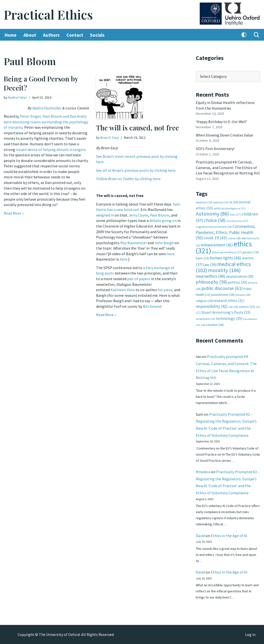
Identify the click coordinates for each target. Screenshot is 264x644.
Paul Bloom (160, 215)
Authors (51, 35)
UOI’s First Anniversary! (215, 148)
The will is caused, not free (137, 128)
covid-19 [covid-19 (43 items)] (215, 237)
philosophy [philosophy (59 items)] (211, 281)
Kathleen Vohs (123, 289)
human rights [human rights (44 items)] (225, 257)
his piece (165, 289)
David (200, 535)
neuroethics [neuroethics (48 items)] (211, 275)
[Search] (256, 35)
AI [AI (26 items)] (234, 201)
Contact (75, 35)
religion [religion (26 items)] (204, 299)
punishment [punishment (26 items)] (223, 293)
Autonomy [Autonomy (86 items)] (212, 213)
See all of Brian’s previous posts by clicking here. (136, 170)
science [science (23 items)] (247, 305)
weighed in (105, 215)
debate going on (163, 220)
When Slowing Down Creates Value (225, 135)
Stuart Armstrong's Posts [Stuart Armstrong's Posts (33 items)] (226, 311)
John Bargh (164, 242)
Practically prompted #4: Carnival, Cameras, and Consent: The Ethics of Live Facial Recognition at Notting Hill (228, 167)
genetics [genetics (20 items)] (251, 251)
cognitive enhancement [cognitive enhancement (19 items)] (214, 226)
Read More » (14, 212)
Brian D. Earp (110, 138)
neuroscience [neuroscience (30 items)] (240, 275)
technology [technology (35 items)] (229, 317)
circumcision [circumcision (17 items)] (237, 220)
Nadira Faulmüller (47, 108)
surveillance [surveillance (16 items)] (205, 317)
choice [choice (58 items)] (215, 219)
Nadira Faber (17, 97)
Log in (250, 634)
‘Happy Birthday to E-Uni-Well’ (222, 121)
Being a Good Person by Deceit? (41, 83)
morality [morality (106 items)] (224, 269)
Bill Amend (152, 305)
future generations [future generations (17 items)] (227, 251)
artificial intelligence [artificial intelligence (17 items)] (230, 208)
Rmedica (203, 471)
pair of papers (139, 278)
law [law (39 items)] (210, 263)
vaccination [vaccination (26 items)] (212, 323)
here (171, 253)
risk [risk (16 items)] (233, 305)
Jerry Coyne (139, 215)
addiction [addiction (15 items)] (221, 202)
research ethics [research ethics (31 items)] (229, 299)
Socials (97, 35)
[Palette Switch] (244, 35)
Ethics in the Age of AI (229, 535)
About (30, 35)
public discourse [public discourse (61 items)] (222, 287)
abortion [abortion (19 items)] (204, 201)
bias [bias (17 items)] (235, 214)
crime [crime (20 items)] (234, 237)
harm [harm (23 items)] (202, 257)
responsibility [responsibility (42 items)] (212, 305)
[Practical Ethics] (48, 15)
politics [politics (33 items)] (237, 281)
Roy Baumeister (134, 242)
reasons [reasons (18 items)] (243, 293)
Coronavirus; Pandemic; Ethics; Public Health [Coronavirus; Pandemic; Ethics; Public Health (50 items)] (225, 231)
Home (11, 35)
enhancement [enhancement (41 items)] (217, 244)
